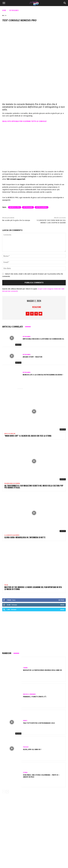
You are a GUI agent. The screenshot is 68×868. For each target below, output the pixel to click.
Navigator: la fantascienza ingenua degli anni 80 (42, 670)
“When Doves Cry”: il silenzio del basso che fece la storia (28, 436)
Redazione (37, 307)
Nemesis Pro (15, 207)
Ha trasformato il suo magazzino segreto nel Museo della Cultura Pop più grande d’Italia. (34, 487)
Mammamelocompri (12, 483)
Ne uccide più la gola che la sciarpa (16, 220)
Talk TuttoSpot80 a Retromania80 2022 (39, 723)
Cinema (25, 668)
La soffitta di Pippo (12, 535)
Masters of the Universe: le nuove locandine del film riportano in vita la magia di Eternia (33, 588)
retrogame (28, 207)
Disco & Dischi (10, 434)
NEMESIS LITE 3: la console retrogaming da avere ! (43, 375)
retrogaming (42, 207)
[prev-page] (4, 792)
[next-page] (7, 792)
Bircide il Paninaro (29, 694)
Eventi (25, 721)
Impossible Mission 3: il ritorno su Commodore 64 (43, 339)
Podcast (26, 747)
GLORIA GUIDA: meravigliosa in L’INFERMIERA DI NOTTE (25, 537)
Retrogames (14, 10)
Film (6, 585)
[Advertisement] (34, 632)
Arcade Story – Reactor (32, 357)
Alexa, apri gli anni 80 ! (32, 749)
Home (4, 10)
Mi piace (61, 600)
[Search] (65, 3)
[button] (4, 3)
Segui (62, 605)
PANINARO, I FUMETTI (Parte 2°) (35, 697)
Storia (25, 772)
